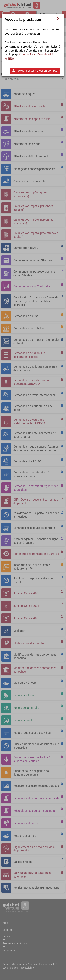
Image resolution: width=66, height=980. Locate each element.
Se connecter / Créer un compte (35, 71)
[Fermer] (59, 18)
